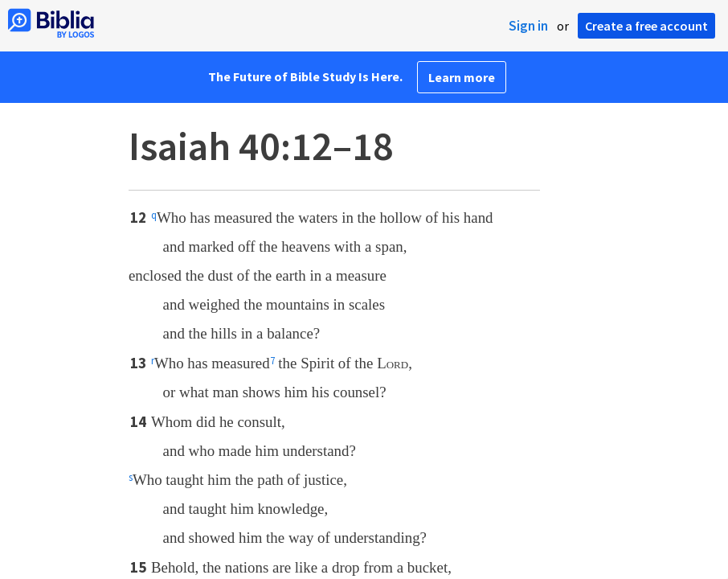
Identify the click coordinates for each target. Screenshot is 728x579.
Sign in (528, 26)
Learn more (462, 77)
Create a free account (646, 26)
